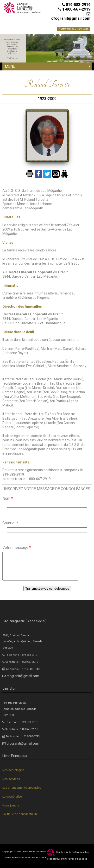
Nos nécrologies (13, 770)
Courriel (10, 523)
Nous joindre (11, 806)
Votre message (17, 547)
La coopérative (12, 797)
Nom (8, 498)
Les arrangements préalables (22, 788)
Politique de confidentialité (20, 814)
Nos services (11, 779)
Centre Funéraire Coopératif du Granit (25, 858)
